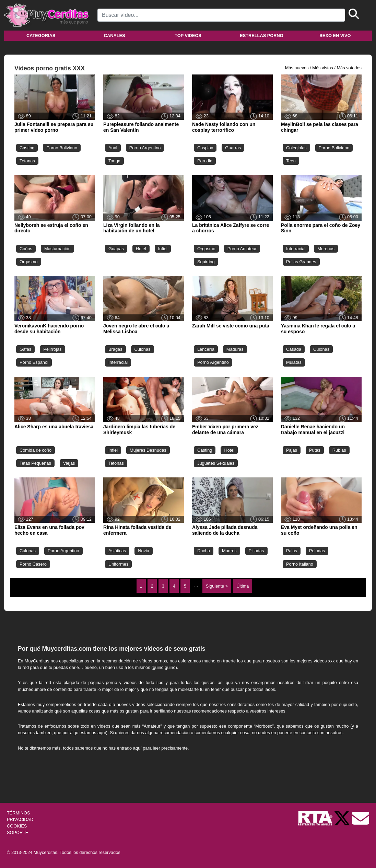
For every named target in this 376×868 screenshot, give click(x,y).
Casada (294, 349)
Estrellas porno (262, 36)
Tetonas (27, 161)
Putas (315, 450)
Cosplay (205, 148)
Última (243, 586)
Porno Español (34, 362)
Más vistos (322, 68)
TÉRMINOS (19, 813)
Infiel (163, 249)
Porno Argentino (145, 148)
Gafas (25, 349)
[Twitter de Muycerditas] (343, 818)
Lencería (206, 349)
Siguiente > (217, 586)
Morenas (326, 249)
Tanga (114, 161)
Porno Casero (33, 564)
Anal (113, 148)
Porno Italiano (300, 564)
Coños (26, 249)
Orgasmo (29, 262)
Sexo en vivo (335, 36)
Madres (229, 551)
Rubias (339, 450)
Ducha (204, 551)
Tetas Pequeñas (35, 463)
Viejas (69, 463)
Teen (291, 161)
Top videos (188, 36)
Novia (144, 551)
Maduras (235, 349)
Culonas (143, 349)
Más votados (349, 68)
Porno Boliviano (62, 148)
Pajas (292, 450)
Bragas (115, 349)
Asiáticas (117, 551)
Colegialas (296, 148)
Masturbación (57, 249)
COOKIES (17, 826)
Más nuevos (297, 68)
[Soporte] (361, 818)
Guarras (233, 148)
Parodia (205, 161)
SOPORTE (17, 832)
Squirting (206, 262)
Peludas (317, 551)
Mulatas (294, 362)
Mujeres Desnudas (148, 450)
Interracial (296, 249)
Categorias (41, 36)
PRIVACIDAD (20, 819)
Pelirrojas (52, 349)
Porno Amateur (242, 249)
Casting (27, 148)
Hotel (141, 249)
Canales (115, 36)
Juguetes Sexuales (216, 463)
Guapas (116, 249)
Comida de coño (36, 450)
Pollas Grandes (301, 262)
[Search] (221, 15)
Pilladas (256, 551)
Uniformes (118, 564)
